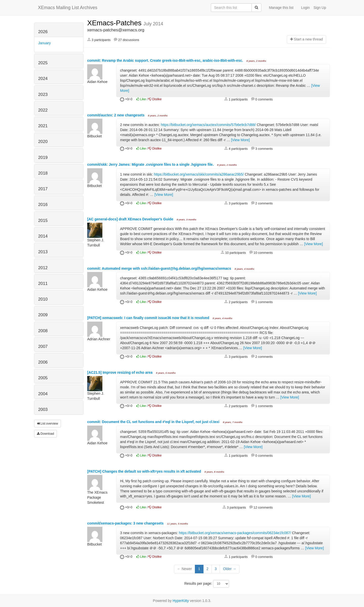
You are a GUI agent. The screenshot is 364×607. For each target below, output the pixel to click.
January (44, 43)
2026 (43, 32)
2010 (43, 299)
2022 (43, 110)
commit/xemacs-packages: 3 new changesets (126, 523)
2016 (43, 205)
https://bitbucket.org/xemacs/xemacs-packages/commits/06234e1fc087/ (235, 533)
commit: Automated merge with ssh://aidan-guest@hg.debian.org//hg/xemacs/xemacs (160, 268)
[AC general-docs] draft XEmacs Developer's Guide (131, 219)
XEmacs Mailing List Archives (68, 8)
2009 (43, 315)
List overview (48, 424)
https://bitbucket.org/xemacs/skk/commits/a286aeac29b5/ (199, 174)
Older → (230, 569)
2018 (43, 173)
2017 (43, 189)
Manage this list (281, 8)
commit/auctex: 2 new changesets (116, 115)
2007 (43, 347)
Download (45, 434)
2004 (43, 394)
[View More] (240, 140)
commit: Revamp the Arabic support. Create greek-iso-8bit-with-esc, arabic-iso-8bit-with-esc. (166, 60)
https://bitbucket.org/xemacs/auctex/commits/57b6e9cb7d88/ (208, 125)
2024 (43, 79)
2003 (43, 410)
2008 (43, 331)
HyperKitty (181, 601)
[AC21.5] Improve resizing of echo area (120, 372)
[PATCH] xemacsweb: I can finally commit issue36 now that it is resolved (149, 318)
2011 (43, 284)
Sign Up (320, 8)
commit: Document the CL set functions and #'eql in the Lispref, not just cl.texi (154, 422)
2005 (43, 378)
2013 (43, 252)
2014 (43, 236)
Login (305, 8)
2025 (43, 63)
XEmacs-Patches (115, 23)
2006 (43, 362)
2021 (43, 126)
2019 (43, 158)
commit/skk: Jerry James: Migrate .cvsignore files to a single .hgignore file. (151, 164)
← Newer (185, 569)
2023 (43, 95)
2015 (43, 221)
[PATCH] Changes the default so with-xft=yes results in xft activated (145, 471)
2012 (43, 268)
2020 (43, 142)
